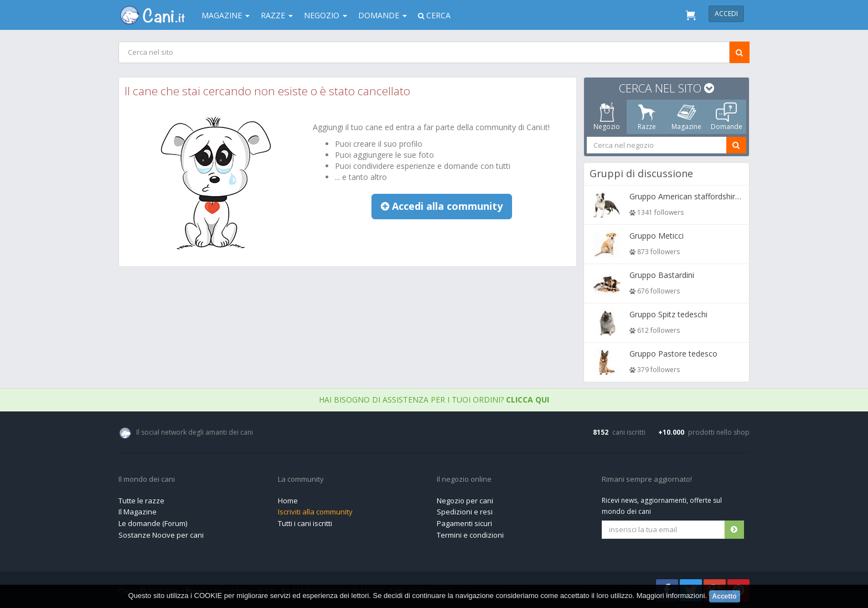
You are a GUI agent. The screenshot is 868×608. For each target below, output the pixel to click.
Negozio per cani (465, 501)
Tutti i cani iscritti (305, 523)
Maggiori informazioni (671, 596)
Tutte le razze (141, 501)
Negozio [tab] (607, 117)
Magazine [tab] (686, 117)
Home (288, 501)
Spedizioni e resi (465, 512)
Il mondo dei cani (147, 480)
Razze (277, 15)
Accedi (726, 14)
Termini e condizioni (470, 535)
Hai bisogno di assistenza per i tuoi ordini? (434, 400)
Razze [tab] (647, 117)
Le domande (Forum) (153, 523)
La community (301, 480)
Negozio (325, 15)
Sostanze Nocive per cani (161, 535)
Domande (383, 15)
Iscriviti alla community (315, 512)
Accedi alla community (442, 206)
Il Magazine (138, 512)
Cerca (434, 15)
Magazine (226, 15)
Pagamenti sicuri (464, 523)
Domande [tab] (727, 117)
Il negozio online (464, 480)
